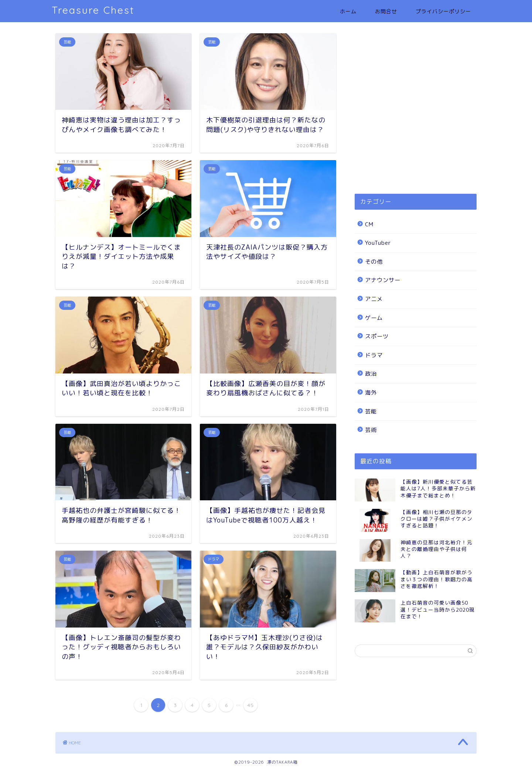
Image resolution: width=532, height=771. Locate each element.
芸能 (371, 411)
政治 (371, 374)
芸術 (371, 430)
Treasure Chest (93, 10)
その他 (374, 262)
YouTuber (378, 243)
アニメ (374, 299)
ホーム (348, 11)
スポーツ (377, 336)
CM (369, 224)
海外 (371, 393)
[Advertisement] (416, 122)
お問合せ (386, 11)
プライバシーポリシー (443, 11)
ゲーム (374, 318)
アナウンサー (383, 280)
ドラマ (374, 355)
